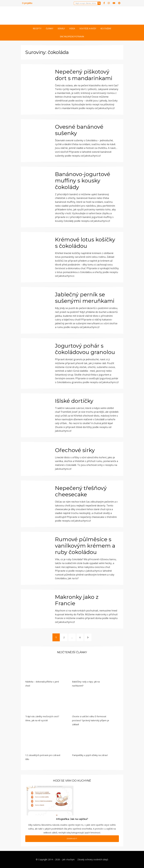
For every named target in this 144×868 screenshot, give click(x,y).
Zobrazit (72, 839)
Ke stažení (106, 29)
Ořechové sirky (75, 450)
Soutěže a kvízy (88, 29)
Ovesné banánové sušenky (79, 130)
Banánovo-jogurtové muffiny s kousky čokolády (83, 180)
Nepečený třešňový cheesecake (81, 491)
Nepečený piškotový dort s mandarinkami (84, 75)
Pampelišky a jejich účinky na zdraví (90, 755)
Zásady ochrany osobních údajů (93, 859)
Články (49, 29)
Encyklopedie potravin (72, 37)
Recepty (37, 29)
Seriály (61, 29)
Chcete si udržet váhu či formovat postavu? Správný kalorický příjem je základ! (91, 720)
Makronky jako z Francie (77, 600)
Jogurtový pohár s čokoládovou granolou (85, 349)
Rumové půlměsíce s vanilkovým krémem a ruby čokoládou (85, 546)
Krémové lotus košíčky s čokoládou (85, 243)
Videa (72, 29)
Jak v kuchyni (68, 859)
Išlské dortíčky (74, 401)
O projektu (27, 3)
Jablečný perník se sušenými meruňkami (85, 298)
